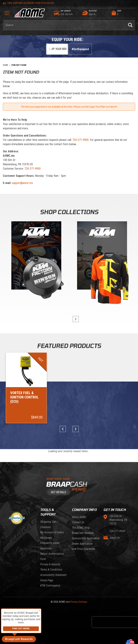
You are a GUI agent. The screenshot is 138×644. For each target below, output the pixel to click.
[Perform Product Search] (130, 25)
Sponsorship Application (86, 538)
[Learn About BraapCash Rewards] (68, 487)
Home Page (47, 580)
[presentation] (115, 622)
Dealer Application (82, 544)
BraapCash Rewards (83, 533)
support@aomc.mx (22, 183)
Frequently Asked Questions (50, 546)
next (74, 319)
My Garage (46, 538)
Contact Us (78, 522)
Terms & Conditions (51, 570)
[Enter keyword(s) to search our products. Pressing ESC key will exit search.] (64, 25)
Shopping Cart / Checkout (49, 524)
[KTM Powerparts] (36, 256)
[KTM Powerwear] (102, 256)
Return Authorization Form (52, 556)
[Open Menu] (7, 14)
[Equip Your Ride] (57, 49)
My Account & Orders (52, 532)
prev (64, 429)
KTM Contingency (50, 586)
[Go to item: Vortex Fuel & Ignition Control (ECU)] (26, 388)
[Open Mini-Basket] (123, 13)
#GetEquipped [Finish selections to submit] (80, 49)
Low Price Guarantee (83, 549)
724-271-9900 (80, 140)
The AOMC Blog (81, 528)
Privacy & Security (50, 564)
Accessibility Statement (53, 575)
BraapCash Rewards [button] (19, 639)
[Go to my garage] (57, 13)
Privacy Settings (79, 602)
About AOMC (79, 517)
